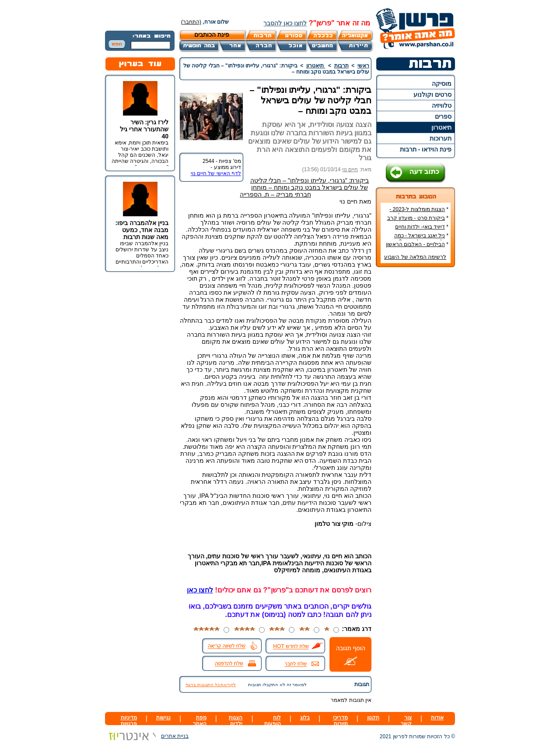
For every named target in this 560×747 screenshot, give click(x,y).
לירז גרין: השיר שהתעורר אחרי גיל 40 (144, 129)
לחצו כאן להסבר (285, 23)
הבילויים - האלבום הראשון (415, 244)
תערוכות (441, 138)
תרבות (341, 66)
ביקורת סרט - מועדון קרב (416, 218)
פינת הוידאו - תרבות (426, 149)
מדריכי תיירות (340, 721)
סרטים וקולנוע (432, 95)
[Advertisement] (416, 405)
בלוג (305, 718)
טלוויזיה (442, 106)
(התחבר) (191, 22)
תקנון (373, 718)
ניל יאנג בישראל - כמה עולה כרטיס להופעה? (421, 239)
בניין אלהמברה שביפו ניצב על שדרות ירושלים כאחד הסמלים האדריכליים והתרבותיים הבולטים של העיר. (142, 256)
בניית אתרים (147, 736)
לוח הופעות (273, 721)
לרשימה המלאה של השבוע (415, 257)
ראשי (363, 66)
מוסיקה (442, 84)
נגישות (163, 718)
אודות (437, 718)
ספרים (443, 116)
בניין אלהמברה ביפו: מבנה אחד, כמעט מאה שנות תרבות (142, 230)
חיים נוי (350, 169)
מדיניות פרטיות (129, 721)
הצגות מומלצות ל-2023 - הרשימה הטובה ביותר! (419, 212)
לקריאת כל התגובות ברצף (211, 685)
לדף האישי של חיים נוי (216, 173)
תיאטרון (441, 127)
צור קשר (406, 721)
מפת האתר (200, 721)
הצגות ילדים (236, 721)
